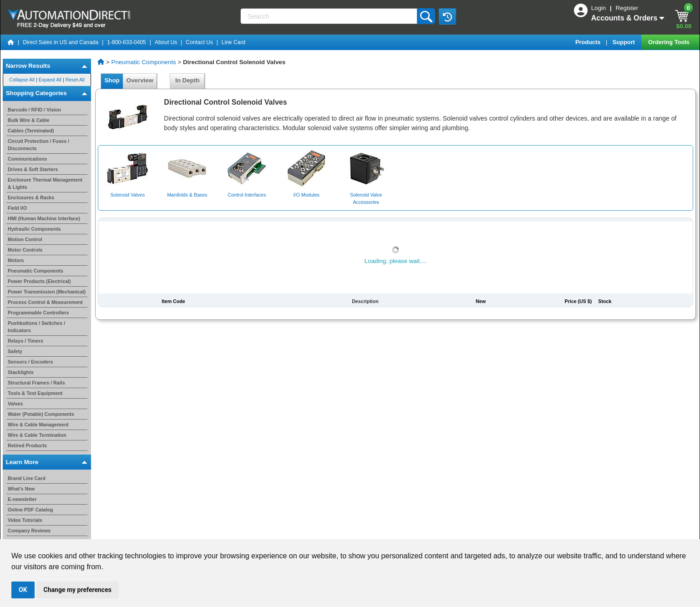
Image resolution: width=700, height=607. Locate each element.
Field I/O (17, 208)
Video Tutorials (25, 520)
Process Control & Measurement (45, 302)
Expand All (50, 80)
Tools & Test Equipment (35, 393)
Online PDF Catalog (30, 510)
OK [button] (23, 590)
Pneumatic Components (36, 271)
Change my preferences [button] (78, 590)
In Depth (188, 80)
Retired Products (27, 445)
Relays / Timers (25, 341)
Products (589, 42)
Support (625, 42)
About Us (166, 42)
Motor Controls (25, 250)
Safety (15, 351)
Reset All (75, 80)
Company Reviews (29, 531)
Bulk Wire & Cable (29, 120)
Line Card (233, 42)
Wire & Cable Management (38, 425)
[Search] (330, 16)
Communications (27, 159)
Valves (15, 404)
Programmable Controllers (38, 313)
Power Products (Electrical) (39, 281)
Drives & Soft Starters (33, 169)
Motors (16, 260)
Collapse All (22, 80)
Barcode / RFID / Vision (34, 110)
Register (627, 8)
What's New (21, 489)
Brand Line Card (27, 478)
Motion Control (25, 239)
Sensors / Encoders (30, 362)
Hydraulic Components (34, 229)
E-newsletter (22, 499)
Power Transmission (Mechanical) (47, 292)
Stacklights (21, 372)
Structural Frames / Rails (36, 383)
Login (599, 8)
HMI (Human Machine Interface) (44, 218)
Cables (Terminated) (31, 131)
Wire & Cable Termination (37, 435)
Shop (112, 80)
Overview (140, 80)
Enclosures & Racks (31, 197)
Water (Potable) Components (41, 414)
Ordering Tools (670, 42)
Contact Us (199, 42)
